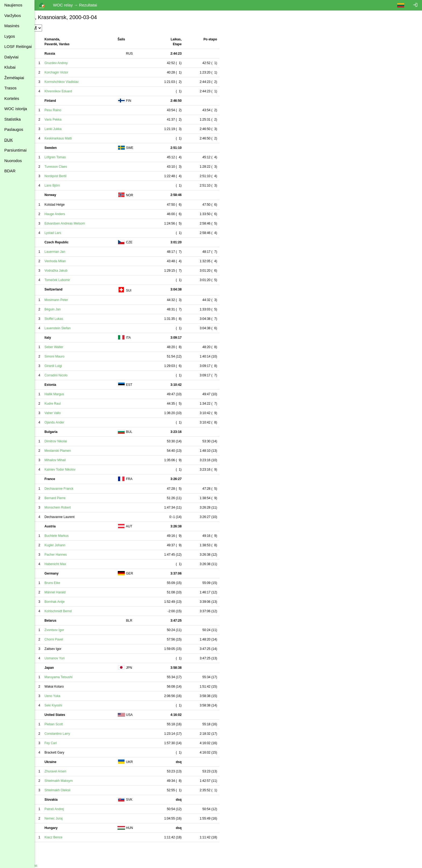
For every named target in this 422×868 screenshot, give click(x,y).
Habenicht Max (79, 564)
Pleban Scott (78, 724)
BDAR (10, 171)
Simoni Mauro (79, 356)
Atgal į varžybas (50, 866)
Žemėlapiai (14, 78)
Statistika (13, 119)
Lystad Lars (77, 233)
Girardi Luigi (77, 366)
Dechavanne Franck (83, 489)
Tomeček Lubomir (82, 280)
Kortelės (12, 98)
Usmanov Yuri (79, 658)
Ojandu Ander (79, 422)
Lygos (10, 36)
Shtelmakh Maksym (83, 781)
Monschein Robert (82, 507)
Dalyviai (11, 57)
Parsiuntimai (15, 150)
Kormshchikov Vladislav (86, 82)
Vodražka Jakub (80, 271)
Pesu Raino (77, 110)
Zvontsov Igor (79, 630)
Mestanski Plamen (82, 451)
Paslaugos (14, 129)
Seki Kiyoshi (77, 705)
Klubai (10, 67)
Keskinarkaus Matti (82, 138)
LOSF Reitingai (18, 46)
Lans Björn (76, 185)
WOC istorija (16, 109)
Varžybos (13, 15)
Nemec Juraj (78, 818)
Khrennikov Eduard (82, 91)
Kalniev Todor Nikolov (84, 470)
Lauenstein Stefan (82, 328)
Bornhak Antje (79, 602)
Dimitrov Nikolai (80, 441)
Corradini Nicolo (80, 375)
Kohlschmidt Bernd (82, 611)
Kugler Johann (79, 545)
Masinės (12, 26)
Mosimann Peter (80, 300)
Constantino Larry (82, 734)
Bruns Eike (77, 583)
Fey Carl (75, 743)
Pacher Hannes (80, 555)
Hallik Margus (79, 394)
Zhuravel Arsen (80, 771)
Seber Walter (78, 347)
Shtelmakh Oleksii (82, 790)
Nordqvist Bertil (80, 176)
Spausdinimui (49, 848)
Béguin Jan (77, 309)
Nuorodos (13, 161)
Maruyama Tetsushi (83, 677)
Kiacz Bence (78, 837)
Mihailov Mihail (79, 460)
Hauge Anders (79, 214)
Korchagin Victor (81, 72)
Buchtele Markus (81, 536)
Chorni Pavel (78, 639)
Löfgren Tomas (79, 157)
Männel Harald (79, 592)
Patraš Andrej (78, 809)
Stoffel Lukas (78, 319)
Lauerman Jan (79, 252)
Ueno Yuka (77, 696)
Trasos (10, 88)
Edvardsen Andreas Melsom (89, 223)
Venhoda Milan (79, 261)
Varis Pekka (77, 120)
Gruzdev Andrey (80, 63)
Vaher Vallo (77, 413)
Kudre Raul (77, 404)
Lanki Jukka (77, 129)
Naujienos (13, 5)
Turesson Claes (80, 167)
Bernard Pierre (79, 498)
